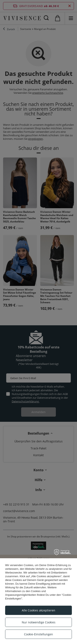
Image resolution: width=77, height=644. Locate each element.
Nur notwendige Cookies (39, 622)
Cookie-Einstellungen (38, 634)
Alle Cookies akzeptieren (38, 610)
